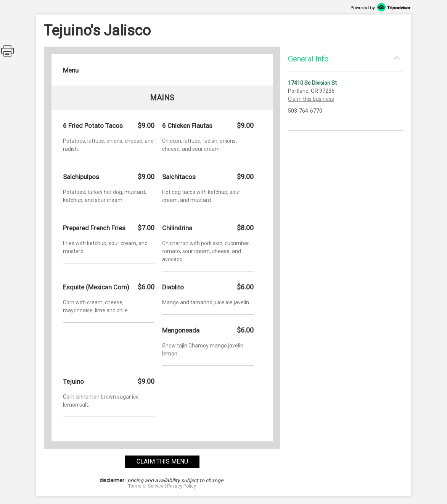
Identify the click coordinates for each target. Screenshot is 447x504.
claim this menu (162, 461)
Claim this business (311, 99)
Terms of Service (146, 486)
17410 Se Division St (312, 83)
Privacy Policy (182, 486)
